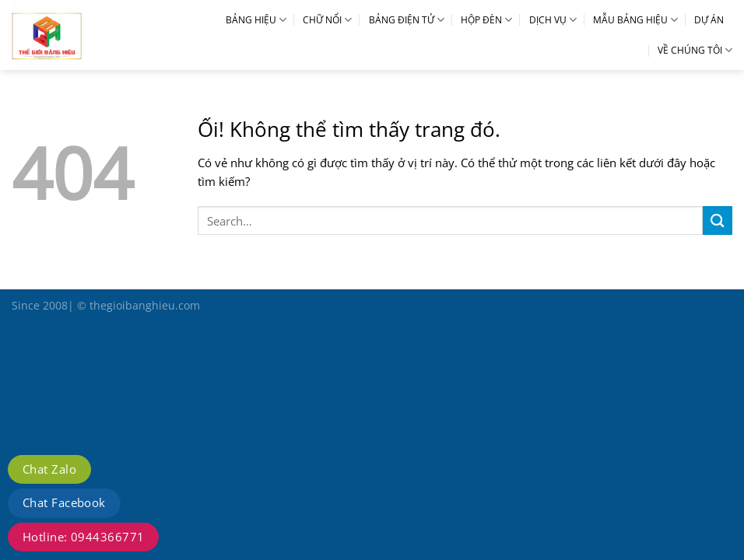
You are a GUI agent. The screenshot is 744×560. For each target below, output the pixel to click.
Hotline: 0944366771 (83, 537)
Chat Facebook (64, 502)
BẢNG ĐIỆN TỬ (407, 20)
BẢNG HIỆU (256, 20)
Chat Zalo (49, 469)
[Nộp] (718, 220)
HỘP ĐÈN (486, 20)
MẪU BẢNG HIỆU (635, 20)
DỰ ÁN (709, 20)
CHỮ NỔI (327, 20)
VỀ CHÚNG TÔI (695, 50)
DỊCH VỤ (553, 20)
